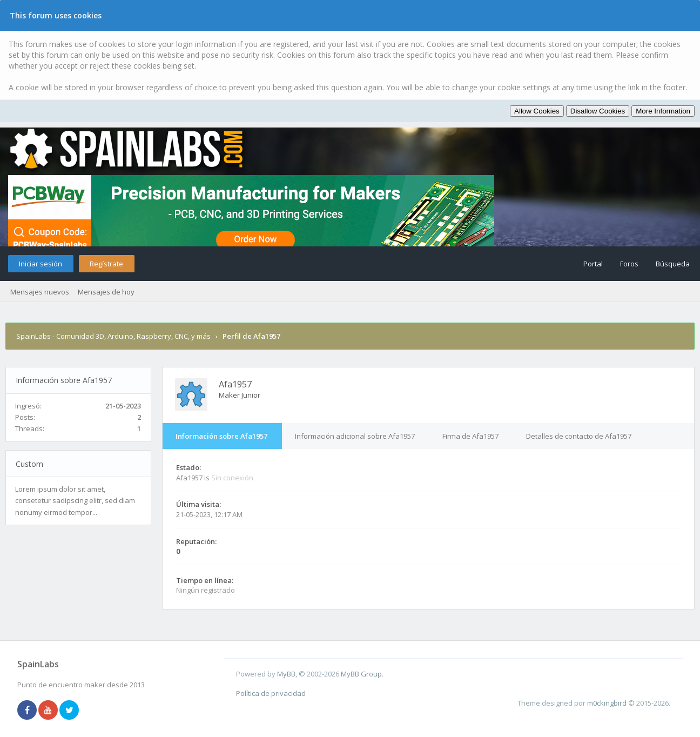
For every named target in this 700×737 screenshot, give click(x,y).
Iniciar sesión (41, 264)
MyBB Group (361, 674)
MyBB (286, 674)
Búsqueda (673, 264)
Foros (629, 264)
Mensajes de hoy (106, 292)
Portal (593, 264)
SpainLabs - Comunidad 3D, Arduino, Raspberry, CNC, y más (113, 336)
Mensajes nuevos (40, 292)
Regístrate (106, 264)
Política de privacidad (271, 693)
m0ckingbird (607, 703)
